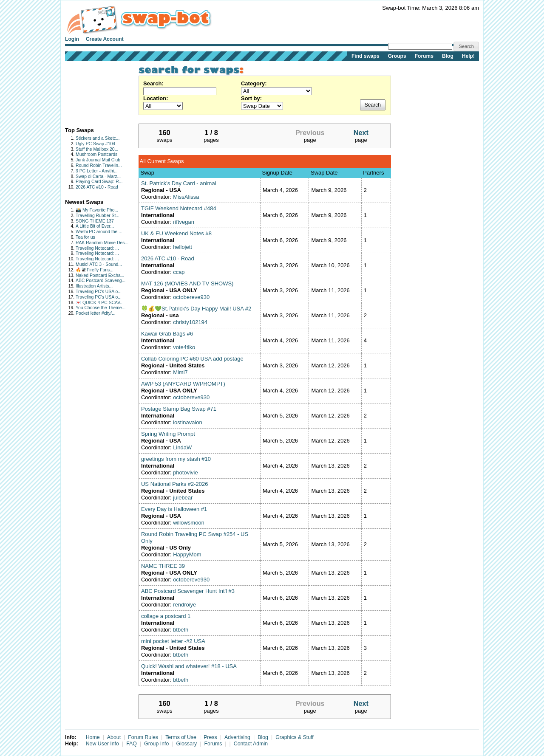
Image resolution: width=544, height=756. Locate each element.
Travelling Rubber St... (98, 216)
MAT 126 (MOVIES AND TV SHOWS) (187, 283)
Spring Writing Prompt (168, 434)
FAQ (132, 744)
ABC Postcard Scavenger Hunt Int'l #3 (188, 591)
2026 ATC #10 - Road (97, 187)
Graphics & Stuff (295, 737)
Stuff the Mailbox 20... (97, 149)
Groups (397, 56)
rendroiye (184, 605)
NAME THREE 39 (163, 566)
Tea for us (85, 237)
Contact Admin (251, 744)
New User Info (102, 744)
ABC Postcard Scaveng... (101, 281)
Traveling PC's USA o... (99, 292)
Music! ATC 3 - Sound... (99, 264)
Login (72, 39)
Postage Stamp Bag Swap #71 (179, 409)
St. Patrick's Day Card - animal (179, 183)
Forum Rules (143, 737)
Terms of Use (181, 737)
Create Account (105, 39)
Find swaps (365, 56)
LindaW (182, 447)
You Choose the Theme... (101, 308)
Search (373, 105)
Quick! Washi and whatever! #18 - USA (189, 666)
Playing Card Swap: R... (99, 182)
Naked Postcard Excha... (100, 275)
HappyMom (187, 554)
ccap (179, 272)
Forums (424, 56)
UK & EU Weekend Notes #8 (176, 233)
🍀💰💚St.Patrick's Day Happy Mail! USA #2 (196, 309)
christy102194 (190, 322)
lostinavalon (188, 422)
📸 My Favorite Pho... (97, 210)
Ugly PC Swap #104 (95, 144)
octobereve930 (191, 297)
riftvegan (184, 222)
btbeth (181, 630)
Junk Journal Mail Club (98, 160)
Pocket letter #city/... (96, 313)
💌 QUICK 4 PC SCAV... (100, 303)
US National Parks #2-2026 (175, 484)
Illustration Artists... (94, 286)
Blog (448, 56)
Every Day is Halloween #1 (174, 509)
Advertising (237, 737)
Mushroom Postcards (96, 154)
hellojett (183, 247)
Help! (468, 56)
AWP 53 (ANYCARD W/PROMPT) (183, 384)
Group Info (156, 744)
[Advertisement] (92, 92)
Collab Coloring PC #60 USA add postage (192, 359)
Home (93, 737)
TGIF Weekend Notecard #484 (179, 208)
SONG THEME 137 (95, 221)
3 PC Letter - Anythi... (97, 171)
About (114, 737)
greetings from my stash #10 (176, 459)
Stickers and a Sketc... (98, 138)
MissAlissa (186, 197)
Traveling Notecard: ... (97, 248)
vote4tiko (184, 347)
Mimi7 (180, 372)
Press (210, 737)
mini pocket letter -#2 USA (173, 641)
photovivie (186, 472)
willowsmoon (189, 523)
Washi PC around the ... (99, 232)
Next (361, 133)
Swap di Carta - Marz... (98, 176)
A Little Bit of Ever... (95, 226)
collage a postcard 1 (166, 616)
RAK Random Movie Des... (102, 243)
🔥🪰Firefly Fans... (95, 270)
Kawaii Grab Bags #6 (167, 334)
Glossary (187, 744)
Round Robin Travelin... (99, 165)
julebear (183, 498)
